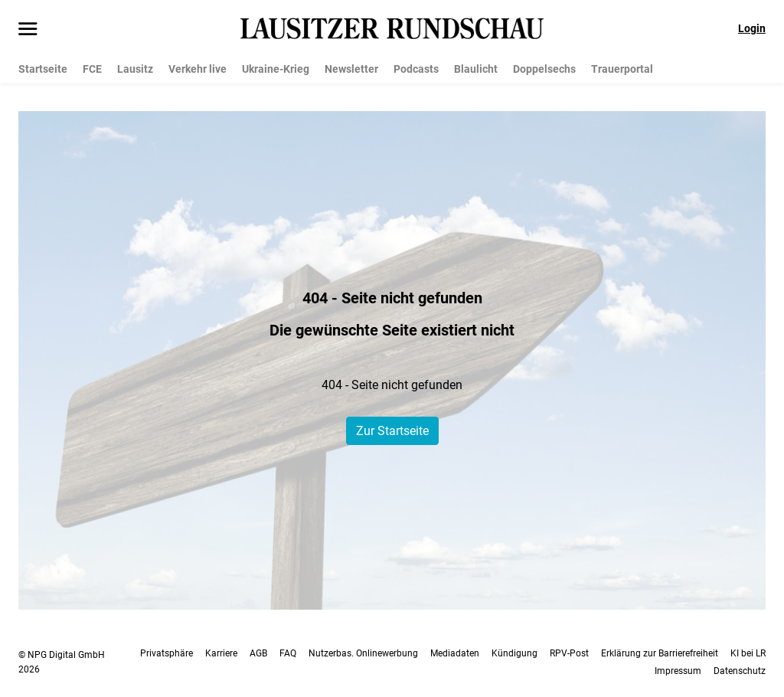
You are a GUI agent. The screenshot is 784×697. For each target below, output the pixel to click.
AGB (258, 653)
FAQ (288, 653)
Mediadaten (455, 653)
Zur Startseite (392, 431)
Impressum (678, 671)
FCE (92, 69)
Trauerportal (622, 69)
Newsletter (351, 69)
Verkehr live (198, 69)
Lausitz (135, 69)
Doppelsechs (544, 69)
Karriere (221, 653)
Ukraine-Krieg (276, 69)
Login (752, 28)
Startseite (43, 69)
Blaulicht (476, 69)
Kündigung (514, 653)
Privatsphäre (167, 653)
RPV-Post (569, 653)
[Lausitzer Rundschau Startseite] (392, 28)
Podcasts (416, 69)
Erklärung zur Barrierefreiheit (660, 653)
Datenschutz (740, 671)
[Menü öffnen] (28, 30)
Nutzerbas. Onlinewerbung (363, 653)
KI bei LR (748, 653)
